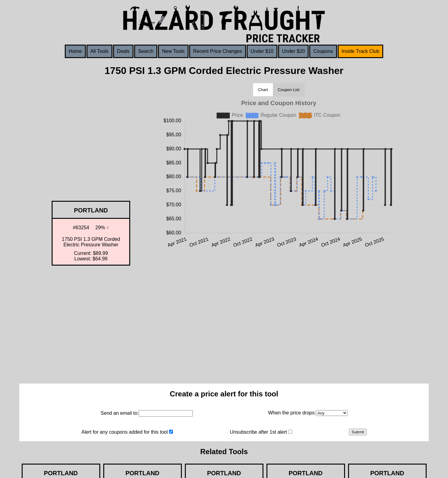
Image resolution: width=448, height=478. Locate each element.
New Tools (173, 51)
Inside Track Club (361, 51)
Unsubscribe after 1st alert (258, 432)
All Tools (99, 51)
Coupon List (289, 90)
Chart (263, 90)
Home (75, 51)
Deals (123, 51)
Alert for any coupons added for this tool (125, 432)
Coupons (323, 51)
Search (146, 51)
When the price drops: (292, 413)
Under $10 (262, 51)
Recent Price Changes (218, 51)
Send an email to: (120, 413)
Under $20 (294, 51)
